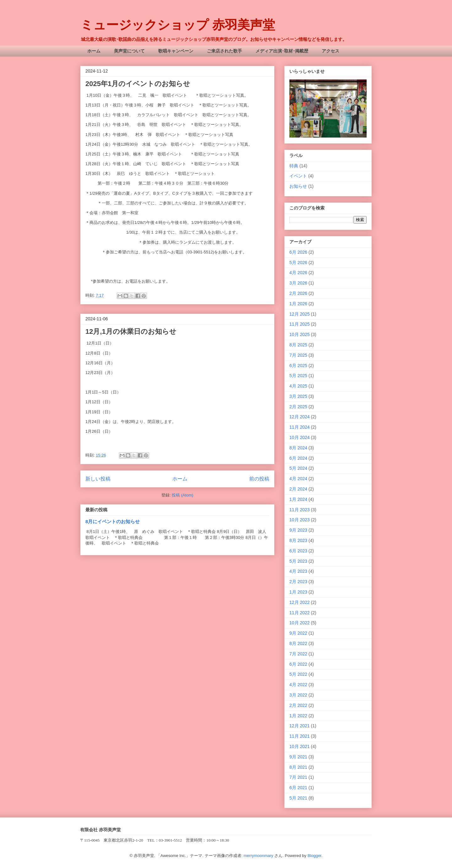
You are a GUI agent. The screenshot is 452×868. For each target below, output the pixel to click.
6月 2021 (298, 788)
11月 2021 (300, 736)
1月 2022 (298, 716)
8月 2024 (298, 448)
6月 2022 (298, 664)
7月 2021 (298, 777)
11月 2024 (300, 427)
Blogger (315, 856)
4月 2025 (298, 386)
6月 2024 (298, 458)
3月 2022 (298, 695)
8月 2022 (298, 643)
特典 (294, 166)
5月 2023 (298, 561)
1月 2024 (298, 499)
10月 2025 (300, 334)
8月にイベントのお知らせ (113, 521)
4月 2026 (298, 273)
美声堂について (129, 51)
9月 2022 (298, 633)
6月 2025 (298, 366)
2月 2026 (298, 293)
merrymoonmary (258, 856)
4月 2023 (298, 571)
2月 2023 (298, 582)
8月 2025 (298, 345)
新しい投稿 (98, 479)
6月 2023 (298, 551)
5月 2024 (298, 468)
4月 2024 (298, 479)
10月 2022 (300, 623)
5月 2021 (298, 798)
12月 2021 (300, 726)
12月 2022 (300, 602)
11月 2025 (300, 324)
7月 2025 (298, 355)
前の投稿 (259, 479)
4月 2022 (298, 685)
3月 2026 (298, 283)
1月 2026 (298, 304)
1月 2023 (298, 592)
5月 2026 (298, 263)
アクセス (331, 51)
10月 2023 (300, 520)
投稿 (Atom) (183, 495)
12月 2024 (300, 417)
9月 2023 (298, 530)
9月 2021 (298, 757)
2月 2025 (298, 407)
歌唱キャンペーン (176, 51)
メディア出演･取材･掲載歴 (282, 51)
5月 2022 (298, 674)
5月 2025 (298, 376)
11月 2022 (300, 613)
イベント (298, 176)
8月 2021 (298, 767)
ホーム (94, 51)
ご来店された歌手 (224, 51)
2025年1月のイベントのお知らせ (138, 84)
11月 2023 (300, 510)
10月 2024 (300, 437)
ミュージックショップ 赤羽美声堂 (178, 25)
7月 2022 (298, 654)
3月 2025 (298, 396)
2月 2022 (298, 705)
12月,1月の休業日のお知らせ (131, 331)
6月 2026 (298, 252)
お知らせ (298, 186)
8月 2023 (298, 540)
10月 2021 (300, 746)
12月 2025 (300, 314)
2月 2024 (298, 489)
